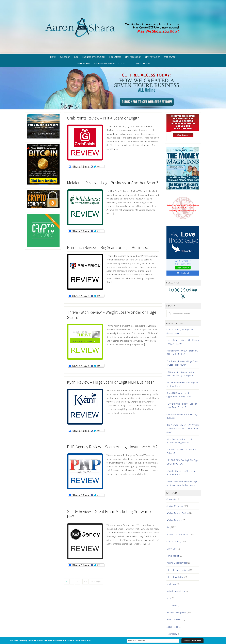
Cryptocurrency (174, 520)
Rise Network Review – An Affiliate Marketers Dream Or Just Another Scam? (183, 406)
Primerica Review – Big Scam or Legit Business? (108, 225)
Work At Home (173, 619)
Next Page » (96, 559)
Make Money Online (176, 569)
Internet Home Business (178, 548)
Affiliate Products (174, 498)
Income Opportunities (177, 541)
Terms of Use (142, 630)
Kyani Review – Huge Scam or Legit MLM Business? (110, 360)
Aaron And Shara (113, 13)
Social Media (172, 605)
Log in (141, 635)
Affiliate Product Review (178, 491)
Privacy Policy (126, 630)
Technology (172, 612)
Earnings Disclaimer (161, 630)
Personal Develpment (176, 591)
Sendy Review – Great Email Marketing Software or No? (111, 492)
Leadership (171, 562)
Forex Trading (173, 534)
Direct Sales (172, 527)
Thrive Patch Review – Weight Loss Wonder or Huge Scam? (112, 293)
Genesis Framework (121, 635)
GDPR (114, 630)
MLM (169, 576)
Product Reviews (174, 598)
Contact (177, 630)
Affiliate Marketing (175, 484)
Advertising (172, 477)
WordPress (134, 635)
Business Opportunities (177, 512)
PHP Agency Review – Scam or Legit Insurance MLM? (112, 425)
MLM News (172, 583)
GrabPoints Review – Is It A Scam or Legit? (103, 96)
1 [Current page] (66, 559)
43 (85, 559)
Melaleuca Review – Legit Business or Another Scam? (113, 161)
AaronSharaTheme (104, 635)
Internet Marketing (175, 555)
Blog (169, 505)
